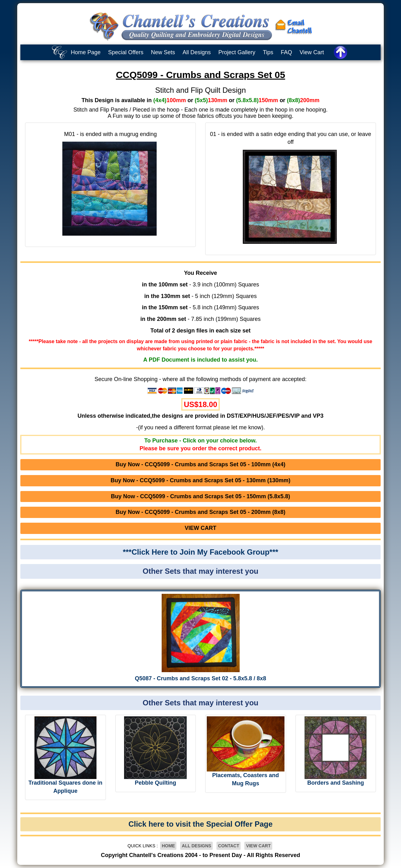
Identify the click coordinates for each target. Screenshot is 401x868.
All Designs (197, 52)
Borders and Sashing (336, 783)
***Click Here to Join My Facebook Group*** (200, 552)
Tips (268, 52)
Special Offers (126, 52)
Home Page (86, 52)
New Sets (163, 52)
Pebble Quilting (155, 783)
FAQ (286, 52)
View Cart (312, 52)
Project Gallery (237, 52)
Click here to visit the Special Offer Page (200, 824)
